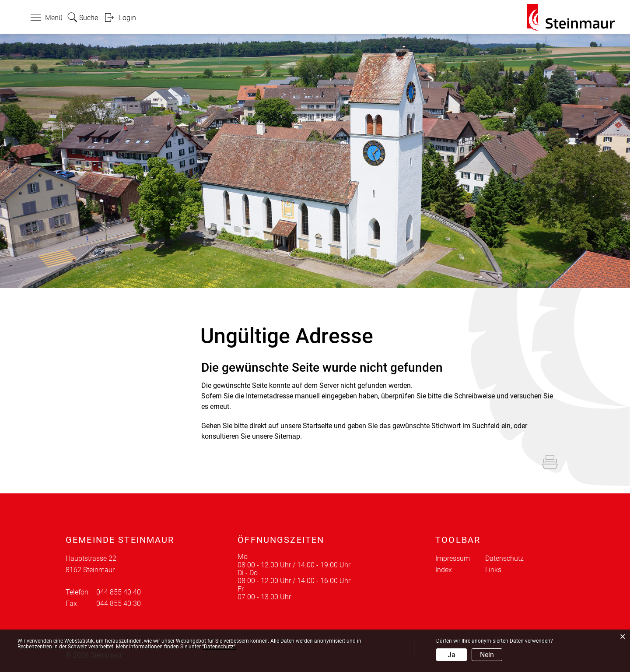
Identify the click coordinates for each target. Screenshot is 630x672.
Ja (451, 655)
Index (444, 570)
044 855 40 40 (119, 592)
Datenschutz (504, 558)
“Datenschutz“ (219, 647)
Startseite (317, 426)
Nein (487, 655)
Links (493, 570)
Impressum (453, 558)
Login (128, 18)
